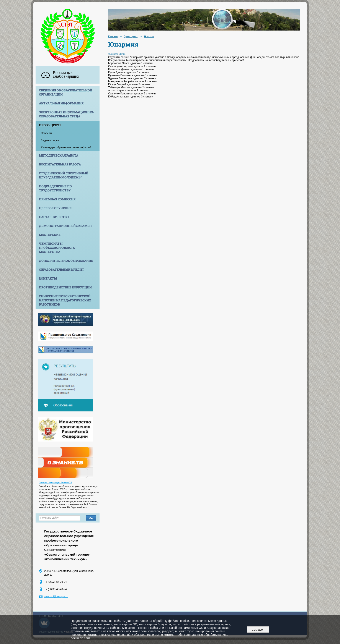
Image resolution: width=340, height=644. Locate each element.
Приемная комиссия (57, 199)
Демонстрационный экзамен (65, 226)
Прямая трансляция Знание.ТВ (55, 483)
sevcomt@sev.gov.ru (56, 596)
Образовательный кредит (62, 269)
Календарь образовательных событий (66, 147)
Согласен (258, 630)
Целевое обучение (55, 208)
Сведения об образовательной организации (66, 92)
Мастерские (50, 235)
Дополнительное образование (66, 261)
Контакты (48, 278)
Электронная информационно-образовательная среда (67, 114)
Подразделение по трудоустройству (55, 188)
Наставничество (54, 217)
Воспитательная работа (60, 164)
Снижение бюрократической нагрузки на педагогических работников (65, 300)
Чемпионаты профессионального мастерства (57, 248)
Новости (46, 133)
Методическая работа (59, 155)
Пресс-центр (50, 125)
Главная (113, 36)
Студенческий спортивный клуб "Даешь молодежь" (64, 175)
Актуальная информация (61, 103)
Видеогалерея (50, 140)
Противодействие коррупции (65, 287)
